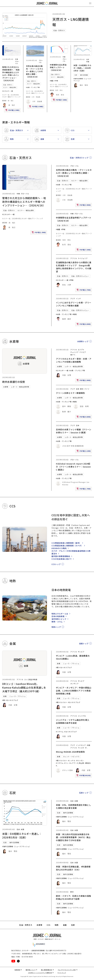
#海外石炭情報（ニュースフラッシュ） (17, 846)
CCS (48, 925)
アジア (73, 299)
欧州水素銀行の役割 (14, 382)
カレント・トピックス (71, 757)
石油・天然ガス (59, 30)
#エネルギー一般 (8, 91)
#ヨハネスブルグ (12, 700)
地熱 (57, 925)
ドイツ (87, 389)
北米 (88, 59)
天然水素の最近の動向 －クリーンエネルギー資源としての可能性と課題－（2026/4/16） (35, 71)
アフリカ (74, 258)
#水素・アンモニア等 (33, 87)
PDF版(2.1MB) (84, 451)
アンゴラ (81, 748)
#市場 (56, 81)
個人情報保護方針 (48, 970)
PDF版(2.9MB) (84, 381)
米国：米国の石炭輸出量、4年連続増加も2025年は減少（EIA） (73, 868)
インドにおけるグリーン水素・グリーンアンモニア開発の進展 (74, 304)
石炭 (76, 75)
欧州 (82, 389)
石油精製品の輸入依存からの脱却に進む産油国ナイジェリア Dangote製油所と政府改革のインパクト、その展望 (74, 267)
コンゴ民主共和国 (31, 679)
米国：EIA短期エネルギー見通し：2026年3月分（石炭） (82, 68)
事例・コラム (57, 622)
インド (78, 299)
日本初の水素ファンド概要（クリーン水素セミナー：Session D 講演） (74, 431)
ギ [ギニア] (86, 748)
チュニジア (74, 352)
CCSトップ (56, 564)
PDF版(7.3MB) (60, 100)
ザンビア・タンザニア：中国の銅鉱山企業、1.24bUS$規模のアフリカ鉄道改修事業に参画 (74, 691)
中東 (16, 59)
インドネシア (81, 745)
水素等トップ (83, 341)
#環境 (75, 314)
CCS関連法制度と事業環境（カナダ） (67, 546)
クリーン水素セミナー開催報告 (70, 393)
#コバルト (63, 702)
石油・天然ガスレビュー (80, 276)
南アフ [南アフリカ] (73, 355)
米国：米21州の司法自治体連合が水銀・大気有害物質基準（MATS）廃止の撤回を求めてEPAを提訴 (73, 837)
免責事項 (18, 970)
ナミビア (83, 352)
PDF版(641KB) (84, 776)
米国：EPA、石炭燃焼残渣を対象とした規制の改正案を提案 (74, 806)
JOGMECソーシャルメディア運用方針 (41, 973)
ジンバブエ (82, 716)
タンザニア (74, 684)
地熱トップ (56, 627)
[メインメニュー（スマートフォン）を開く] (90, 3)
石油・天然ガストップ (79, 158)
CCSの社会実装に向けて (62, 559)
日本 (78, 389)
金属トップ (84, 643)
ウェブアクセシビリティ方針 (68, 970)
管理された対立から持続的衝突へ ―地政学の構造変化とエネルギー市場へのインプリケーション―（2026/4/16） (11, 74)
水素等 (6, 387)
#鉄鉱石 (88, 763)
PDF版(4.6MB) (84, 417)
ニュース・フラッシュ (17, 696)
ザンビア (81, 652)
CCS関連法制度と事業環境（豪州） (66, 543)
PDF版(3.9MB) (36, 107)
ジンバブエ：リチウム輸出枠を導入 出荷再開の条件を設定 (74, 721)
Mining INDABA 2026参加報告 (70, 752)
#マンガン (80, 761)
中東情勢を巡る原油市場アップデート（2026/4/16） (58, 67)
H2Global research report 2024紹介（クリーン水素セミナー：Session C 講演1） (73, 467)
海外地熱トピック (59, 619)
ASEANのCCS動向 (59, 548)
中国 (88, 745)
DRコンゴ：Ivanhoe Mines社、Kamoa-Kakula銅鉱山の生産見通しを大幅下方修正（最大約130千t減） (24, 687)
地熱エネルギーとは (60, 614)
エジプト (81, 350)
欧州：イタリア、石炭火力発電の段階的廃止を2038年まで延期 (73, 897)
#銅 (4, 700)
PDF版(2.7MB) (84, 290)
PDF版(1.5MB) (13, 111)
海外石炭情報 (84, 75)
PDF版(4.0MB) (84, 325)
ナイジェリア (83, 258)
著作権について (31, 970)
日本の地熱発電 (58, 616)
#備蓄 (52, 81)
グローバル (17, 62)
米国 (88, 62)
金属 (5, 696)
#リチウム (60, 732)
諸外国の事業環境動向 (61, 556)
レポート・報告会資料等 (20, 387)
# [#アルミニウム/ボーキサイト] (56, 766)
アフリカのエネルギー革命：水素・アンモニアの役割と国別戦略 (74, 360)
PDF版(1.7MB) (84, 489)
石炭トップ (84, 793)
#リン (66, 763)
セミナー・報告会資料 (10, 87)
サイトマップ (62, 973)
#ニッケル (72, 761)
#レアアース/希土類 (77, 763)
